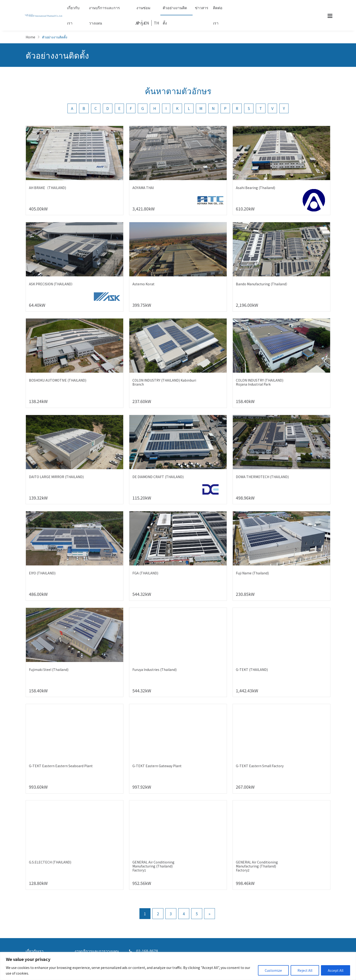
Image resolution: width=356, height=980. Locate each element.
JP (137, 23)
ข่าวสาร (202, 8)
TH (156, 23)
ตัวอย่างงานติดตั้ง (175, 10)
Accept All (336, 970)
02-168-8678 (144, 951)
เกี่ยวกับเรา (73, 10)
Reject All (305, 970)
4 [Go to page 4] (184, 914)
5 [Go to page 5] (197, 914)
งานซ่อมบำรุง (143, 10)
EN (147, 23)
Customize (273, 970)
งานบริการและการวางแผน (104, 10)
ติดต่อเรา (218, 10)
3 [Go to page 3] (171, 914)
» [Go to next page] (210, 914)
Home (30, 37)
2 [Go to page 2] (158, 914)
